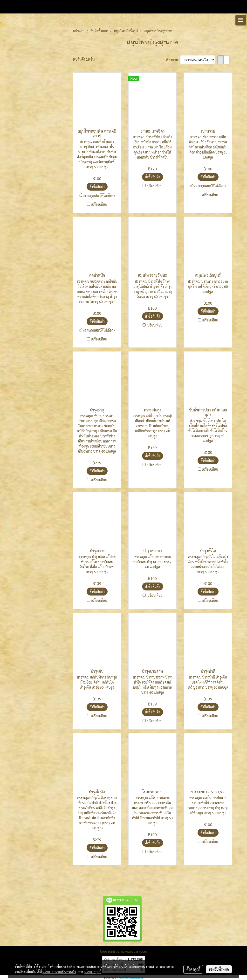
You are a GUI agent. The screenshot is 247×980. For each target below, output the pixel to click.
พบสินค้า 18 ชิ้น (84, 59)
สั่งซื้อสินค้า (97, 186)
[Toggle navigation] (241, 20)
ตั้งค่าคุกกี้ (193, 969)
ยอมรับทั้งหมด (219, 969)
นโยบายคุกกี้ (93, 972)
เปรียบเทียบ (99, 204)
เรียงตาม (173, 60)
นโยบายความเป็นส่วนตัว (59, 972)
